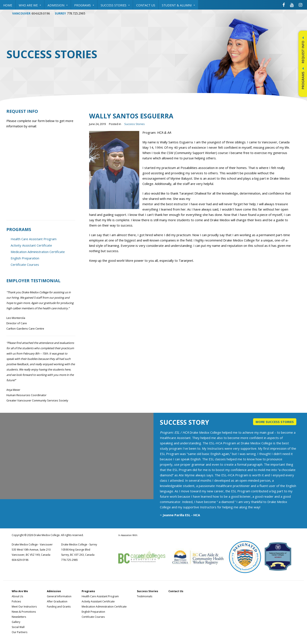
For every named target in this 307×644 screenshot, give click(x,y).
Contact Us (146, 5)
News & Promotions (24, 612)
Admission (58, 5)
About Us (17, 596)
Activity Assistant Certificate (31, 245)
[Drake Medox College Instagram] (300, 5)
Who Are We (30, 5)
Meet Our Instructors (24, 607)
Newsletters (19, 617)
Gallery (16, 622)
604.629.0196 (41, 13)
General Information (59, 596)
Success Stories (115, 5)
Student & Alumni (178, 5)
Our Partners (20, 632)
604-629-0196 (20, 560)
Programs (84, 5)
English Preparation (25, 258)
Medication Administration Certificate (38, 252)
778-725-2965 (70, 560)
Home (8, 5)
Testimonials (145, 596)
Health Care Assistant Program (34, 239)
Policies (16, 601)
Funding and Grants (59, 607)
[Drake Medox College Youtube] (292, 5)
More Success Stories (275, 422)
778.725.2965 (76, 13)
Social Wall (18, 627)
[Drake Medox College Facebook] (284, 5)
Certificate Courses (25, 265)
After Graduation (57, 601)
